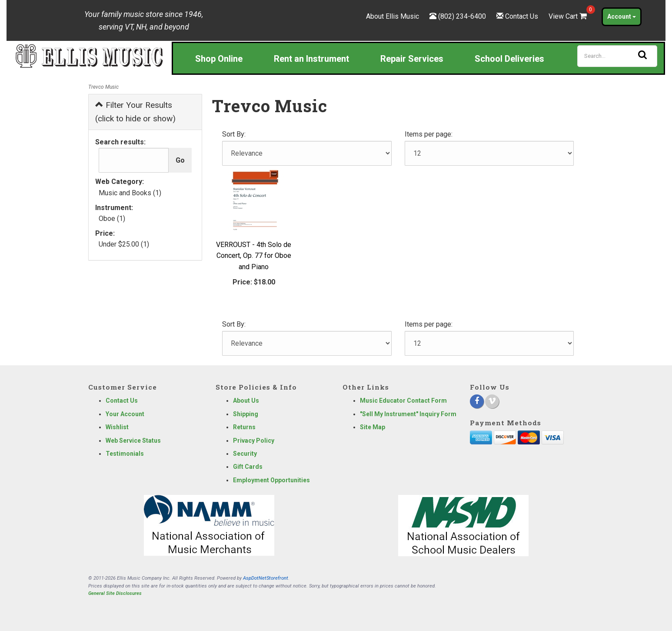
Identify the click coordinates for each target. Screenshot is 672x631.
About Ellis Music (393, 16)
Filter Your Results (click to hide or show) (135, 112)
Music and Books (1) (130, 193)
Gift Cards (248, 467)
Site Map (373, 427)
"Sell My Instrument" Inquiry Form (408, 414)
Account (622, 17)
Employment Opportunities (271, 480)
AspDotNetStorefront (266, 578)
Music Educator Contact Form (403, 401)
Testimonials (125, 454)
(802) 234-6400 (462, 16)
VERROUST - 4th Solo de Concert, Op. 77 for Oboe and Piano (254, 256)
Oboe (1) (112, 219)
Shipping (246, 414)
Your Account (125, 414)
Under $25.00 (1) (124, 244)
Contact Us (522, 16)
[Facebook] (477, 401)
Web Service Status (133, 441)
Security (245, 454)
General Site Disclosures (115, 593)
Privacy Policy (254, 441)
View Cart (569, 16)
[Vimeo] (492, 401)
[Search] (617, 56)
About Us (246, 401)
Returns (244, 427)
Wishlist (117, 427)
